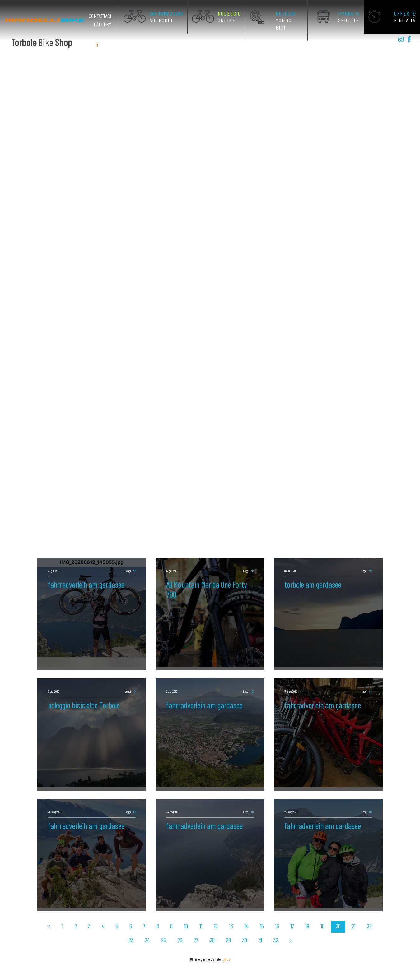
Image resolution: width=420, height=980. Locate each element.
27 (182, 928)
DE (112, 45)
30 (227, 928)
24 (371, 915)
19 (298, 915)
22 (341, 915)
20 (313, 915)
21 (327, 915)
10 (174, 915)
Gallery (110, 24)
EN (104, 45)
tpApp (226, 946)
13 (215, 915)
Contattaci (107, 16)
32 (255, 928)
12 (201, 915)
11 (188, 915)
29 (212, 928)
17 (271, 915)
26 (167, 928)
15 (243, 915)
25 (152, 928)
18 (284, 915)
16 (257, 915)
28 (197, 928)
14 (229, 915)
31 (241, 928)
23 (356, 915)
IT (97, 45)
